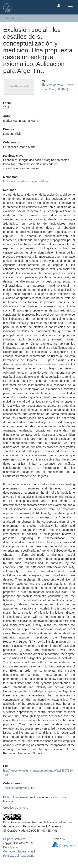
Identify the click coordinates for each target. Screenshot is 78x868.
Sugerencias (25, 851)
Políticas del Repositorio (19, 856)
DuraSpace (10, 847)
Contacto (9, 851)
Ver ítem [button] (13, 18)
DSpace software (14, 839)
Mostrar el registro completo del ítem (27, 181)
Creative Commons (16, 808)
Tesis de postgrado (15, 788)
